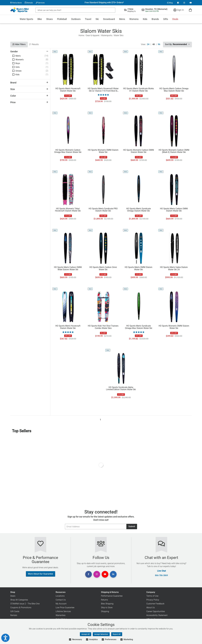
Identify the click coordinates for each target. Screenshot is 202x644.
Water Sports (26, 19)
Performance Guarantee (112, 596)
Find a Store (16, 3)
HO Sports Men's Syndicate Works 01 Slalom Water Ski (138, 90)
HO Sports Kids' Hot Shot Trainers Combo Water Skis (103, 327)
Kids (145, 19)
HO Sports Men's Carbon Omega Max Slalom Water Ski (174, 90)
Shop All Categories (19, 600)
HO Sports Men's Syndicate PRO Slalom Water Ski (103, 210)
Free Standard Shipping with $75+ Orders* (104, 3)
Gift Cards (15, 611)
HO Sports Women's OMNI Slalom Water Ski (103, 151)
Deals (175, 19)
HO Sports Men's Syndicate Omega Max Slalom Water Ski (139, 327)
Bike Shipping (107, 604)
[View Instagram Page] (184, 3)
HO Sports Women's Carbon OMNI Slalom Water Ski (138, 151)
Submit (132, 526)
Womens (134, 19)
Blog (170, 3)
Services (40, 3)
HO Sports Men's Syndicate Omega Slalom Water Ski (138, 210)
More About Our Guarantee (41, 574)
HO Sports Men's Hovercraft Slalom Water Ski (68, 90)
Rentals (29, 3)
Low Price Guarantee (65, 608)
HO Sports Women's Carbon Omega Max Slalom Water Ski (68, 151)
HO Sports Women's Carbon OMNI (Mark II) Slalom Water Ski (174, 151)
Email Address (65, 524)
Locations (60, 596)
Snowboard (109, 19)
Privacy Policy (153, 600)
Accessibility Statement (157, 615)
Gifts (166, 19)
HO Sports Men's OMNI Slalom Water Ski (138, 268)
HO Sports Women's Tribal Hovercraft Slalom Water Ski (68, 210)
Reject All (117, 634)
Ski (97, 19)
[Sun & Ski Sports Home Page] (20, 10)
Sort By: (177, 44)
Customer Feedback (155, 604)
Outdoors (76, 19)
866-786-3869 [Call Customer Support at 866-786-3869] (161, 575)
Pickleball (62, 19)
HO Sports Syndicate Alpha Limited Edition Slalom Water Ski (121, 388)
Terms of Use (152, 596)
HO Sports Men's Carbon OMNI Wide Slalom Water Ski (68, 268)
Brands (155, 19)
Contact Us (61, 600)
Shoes (49, 19)
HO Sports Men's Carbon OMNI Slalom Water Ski (174, 210)
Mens (122, 19)
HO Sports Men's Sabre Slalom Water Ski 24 (174, 268)
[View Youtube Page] (191, 3)
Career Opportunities (156, 611)
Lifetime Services (63, 611)
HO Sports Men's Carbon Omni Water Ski (103, 268)
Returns (104, 600)
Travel (88, 19)
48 (154, 44)
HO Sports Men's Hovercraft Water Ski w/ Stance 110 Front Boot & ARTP (103, 90)
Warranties (61, 615)
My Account (61, 604)
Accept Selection (101, 634)
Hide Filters (19, 44)
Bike (40, 19)
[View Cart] (190, 10)
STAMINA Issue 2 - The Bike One (25, 604)
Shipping (105, 611)
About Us (151, 608)
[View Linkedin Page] (113, 574)
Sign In (179, 10)
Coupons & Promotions (21, 608)
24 (148, 44)
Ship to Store (107, 608)
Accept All (86, 634)
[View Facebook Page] (178, 3)
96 (159, 44)
